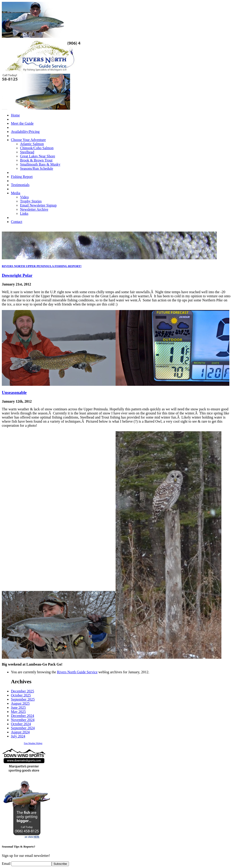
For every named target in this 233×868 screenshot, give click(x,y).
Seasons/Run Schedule (37, 168)
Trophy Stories (31, 201)
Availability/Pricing (25, 132)
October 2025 (21, 695)
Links (24, 213)
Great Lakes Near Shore (38, 156)
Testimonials (20, 185)
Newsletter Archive (34, 209)
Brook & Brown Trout (36, 160)
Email (7, 864)
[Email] (32, 864)
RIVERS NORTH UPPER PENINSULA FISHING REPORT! (42, 266)
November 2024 (23, 720)
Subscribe (60, 864)
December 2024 (23, 716)
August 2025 (20, 703)
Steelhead (27, 152)
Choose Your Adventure (28, 140)
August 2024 (20, 732)
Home (15, 115)
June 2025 (18, 708)
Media (16, 193)
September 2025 (23, 699)
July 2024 (18, 736)
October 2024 (21, 724)
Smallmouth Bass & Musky (40, 164)
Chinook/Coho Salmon (37, 148)
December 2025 (23, 691)
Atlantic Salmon (32, 144)
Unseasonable (14, 392)
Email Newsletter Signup (38, 205)
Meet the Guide (22, 123)
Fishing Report (22, 177)
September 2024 (23, 728)
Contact (17, 222)
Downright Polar (17, 275)
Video (24, 197)
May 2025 (18, 712)
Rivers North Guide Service (77, 672)
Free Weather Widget (33, 743)
